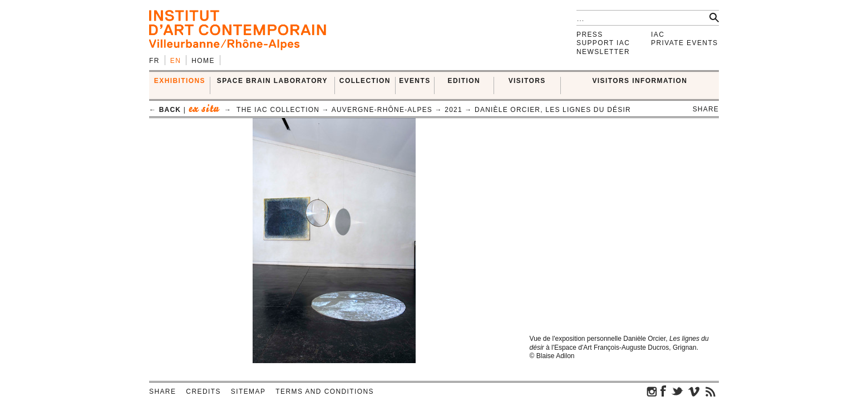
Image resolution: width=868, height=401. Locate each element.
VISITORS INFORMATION (640, 81)
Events (415, 81)
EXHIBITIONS (180, 81)
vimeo (694, 391)
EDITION (464, 81)
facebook (663, 391)
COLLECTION (365, 81)
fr (154, 61)
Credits (203, 392)
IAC (658, 35)
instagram (652, 391)
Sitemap (248, 392)
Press (590, 35)
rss (711, 391)
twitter (677, 391)
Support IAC (603, 43)
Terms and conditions (325, 392)
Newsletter (603, 52)
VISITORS (527, 81)
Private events (685, 43)
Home (203, 61)
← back (165, 110)
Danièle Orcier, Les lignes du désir (553, 110)
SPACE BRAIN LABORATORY (272, 81)
